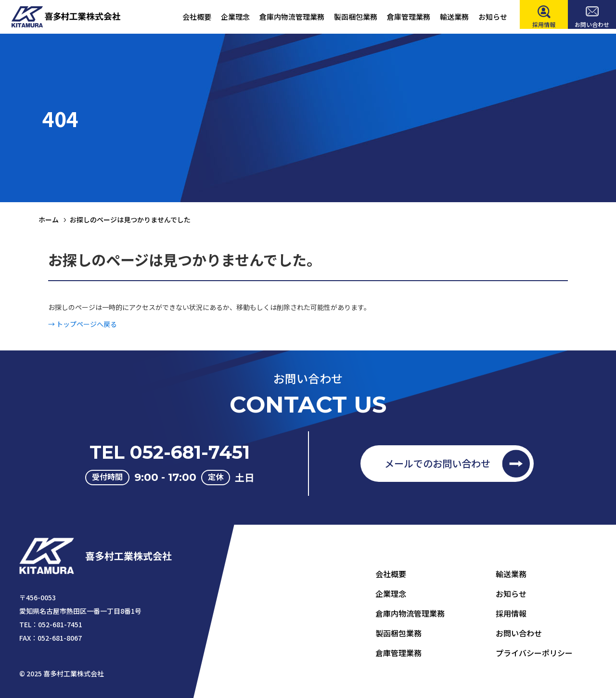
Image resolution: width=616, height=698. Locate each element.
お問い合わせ (519, 633)
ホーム (49, 220)
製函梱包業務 (398, 633)
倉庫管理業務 (398, 653)
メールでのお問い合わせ (437, 463)
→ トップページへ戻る (83, 331)
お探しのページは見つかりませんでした (130, 220)
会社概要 (391, 574)
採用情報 (511, 613)
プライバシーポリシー (534, 653)
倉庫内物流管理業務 (410, 613)
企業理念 (391, 594)
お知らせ (511, 594)
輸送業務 (511, 574)
